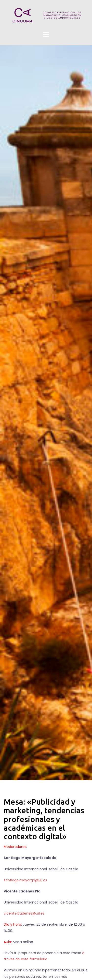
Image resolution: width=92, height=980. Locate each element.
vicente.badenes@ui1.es (24, 913)
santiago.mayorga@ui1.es (25, 880)
